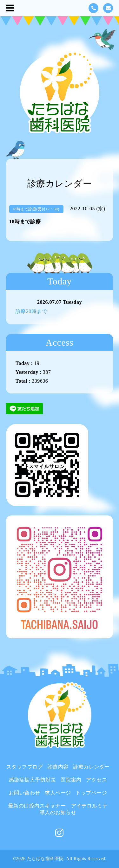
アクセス (96, 780)
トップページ (91, 793)
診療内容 (58, 767)
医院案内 (71, 780)
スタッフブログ (25, 767)
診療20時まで (31, 311)
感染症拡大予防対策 (33, 780)
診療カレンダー (91, 767)
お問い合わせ (25, 793)
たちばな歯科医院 (45, 859)
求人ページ (58, 793)
